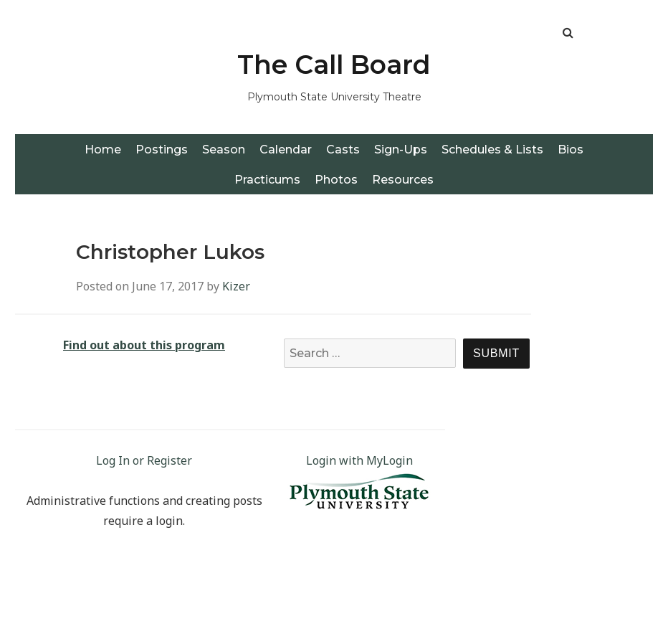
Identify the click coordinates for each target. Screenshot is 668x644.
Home (103, 150)
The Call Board (334, 65)
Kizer (236, 286)
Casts (343, 150)
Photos (336, 180)
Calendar (286, 150)
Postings (162, 150)
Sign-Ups (401, 150)
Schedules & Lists (492, 150)
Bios (571, 150)
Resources (403, 180)
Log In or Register (144, 460)
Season (224, 150)
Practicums (267, 180)
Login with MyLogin (359, 460)
